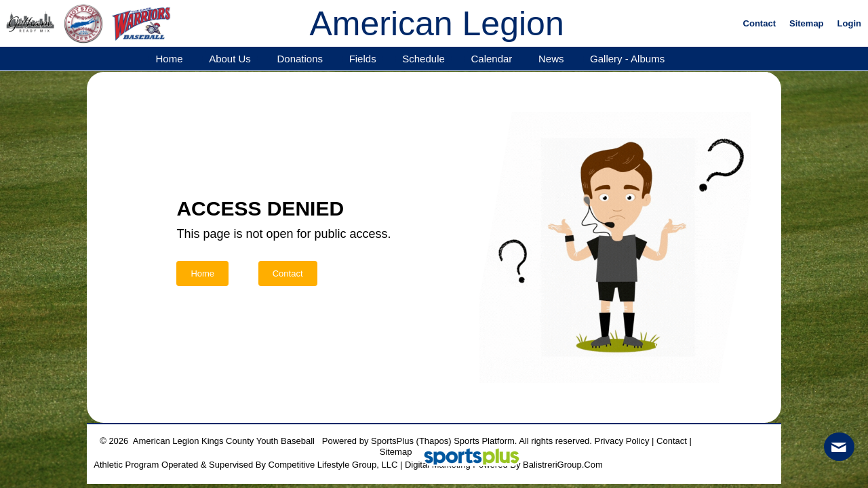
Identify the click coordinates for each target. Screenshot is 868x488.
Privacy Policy (622, 441)
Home (202, 273)
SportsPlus (392, 441)
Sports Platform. (485, 441)
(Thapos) (434, 441)
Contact (672, 441)
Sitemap (396, 452)
